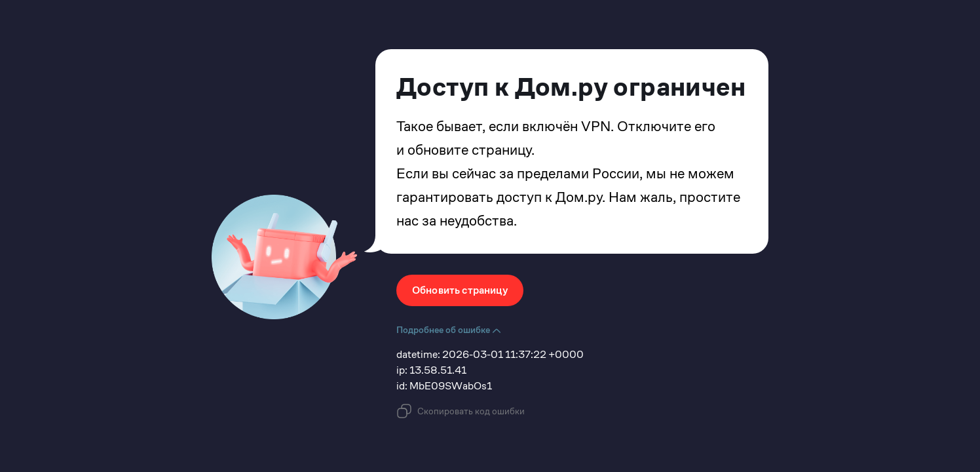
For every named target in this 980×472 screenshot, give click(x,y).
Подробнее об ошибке (449, 330)
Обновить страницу (460, 290)
